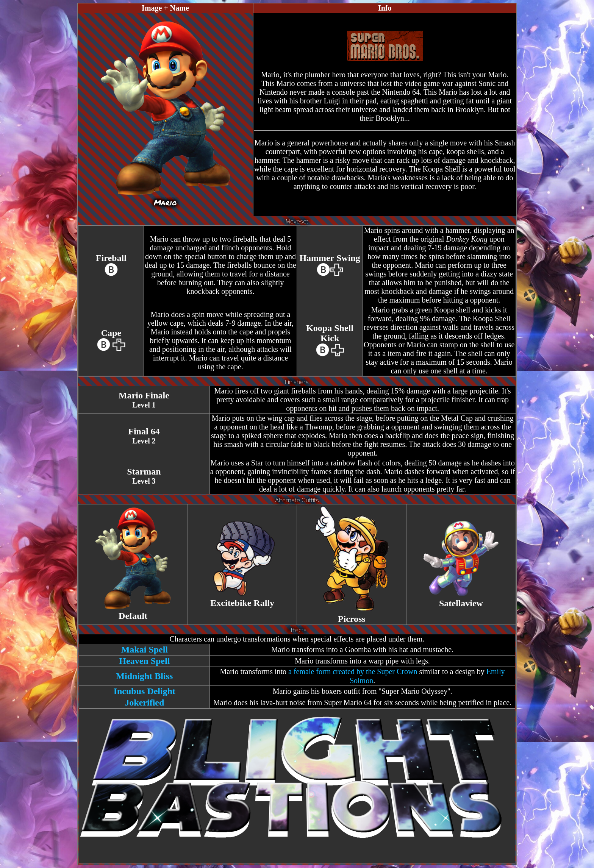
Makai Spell (145, 649)
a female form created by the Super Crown (353, 671)
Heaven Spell (144, 661)
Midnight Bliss (144, 676)
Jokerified (144, 703)
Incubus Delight (145, 691)
